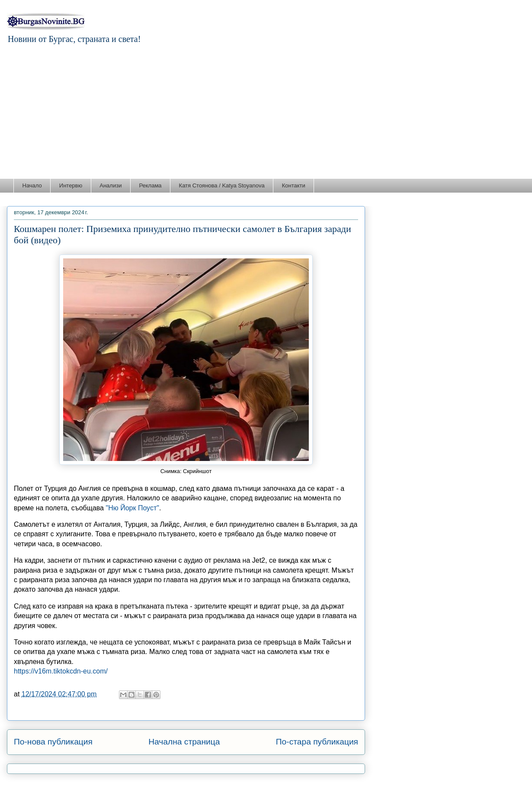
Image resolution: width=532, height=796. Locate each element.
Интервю (71, 185)
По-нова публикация (53, 742)
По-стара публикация (317, 742)
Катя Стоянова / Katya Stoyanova (222, 185)
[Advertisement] (266, 113)
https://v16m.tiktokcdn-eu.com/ (61, 671)
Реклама (150, 185)
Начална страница (184, 742)
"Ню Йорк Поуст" (132, 508)
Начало (32, 185)
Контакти (294, 185)
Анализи (111, 185)
